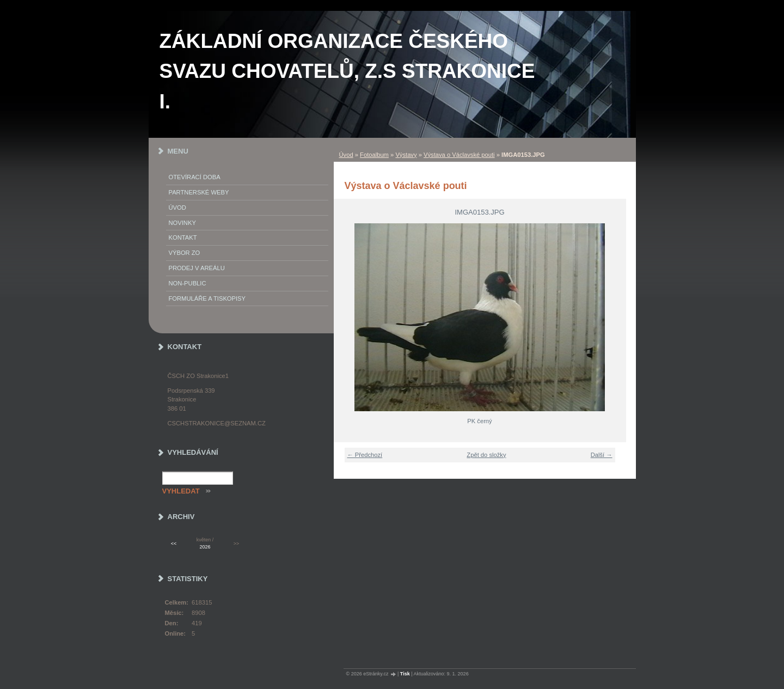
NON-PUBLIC (188, 283)
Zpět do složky (486, 455)
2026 (205, 547)
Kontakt (183, 237)
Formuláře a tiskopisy (207, 298)
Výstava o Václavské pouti (459, 155)
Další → (602, 455)
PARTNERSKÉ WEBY (199, 192)
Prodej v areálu (197, 268)
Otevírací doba (195, 177)
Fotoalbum (374, 155)
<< (174, 544)
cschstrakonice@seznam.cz (217, 423)
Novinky (182, 223)
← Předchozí (365, 455)
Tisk (405, 674)
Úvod (346, 155)
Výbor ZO (185, 253)
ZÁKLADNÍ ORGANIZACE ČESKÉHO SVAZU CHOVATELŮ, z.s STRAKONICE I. (347, 71)
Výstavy (406, 155)
